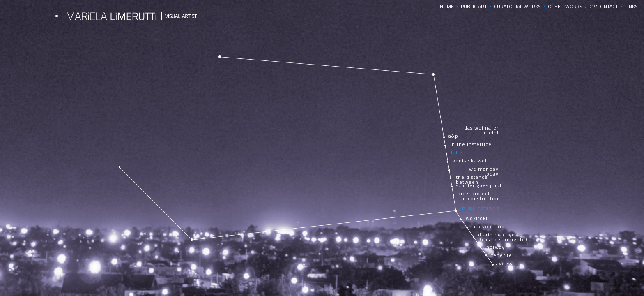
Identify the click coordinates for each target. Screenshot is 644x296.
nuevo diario (489, 227)
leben (458, 153)
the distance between (472, 180)
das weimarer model (481, 130)
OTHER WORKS (566, 6)
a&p (453, 136)
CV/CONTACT (605, 6)
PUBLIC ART (475, 6)
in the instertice (471, 144)
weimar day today (484, 171)
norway (496, 247)
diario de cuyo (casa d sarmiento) (503, 237)
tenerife (502, 255)
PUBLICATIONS (481, 209)
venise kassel (470, 161)
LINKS (631, 6)
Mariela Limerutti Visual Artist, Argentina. (133, 16)
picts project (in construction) (480, 196)
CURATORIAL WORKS (519, 6)
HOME (448, 6)
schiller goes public (481, 185)
